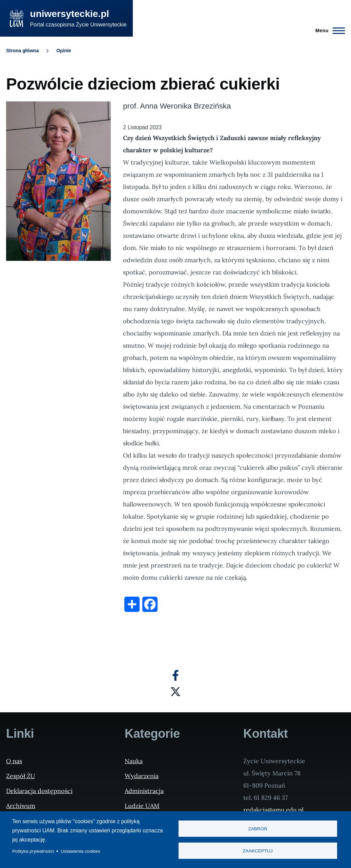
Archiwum (21, 806)
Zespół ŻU (21, 776)
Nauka (134, 761)
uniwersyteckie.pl (70, 14)
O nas (14, 761)
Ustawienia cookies (81, 851)
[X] (175, 692)
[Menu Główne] (328, 31)
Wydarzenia (142, 776)
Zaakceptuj (257, 851)
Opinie (64, 51)
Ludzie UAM (142, 806)
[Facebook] (175, 675)
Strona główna (22, 51)
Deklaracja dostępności (39, 791)
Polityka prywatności (33, 851)
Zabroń (258, 829)
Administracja (144, 791)
